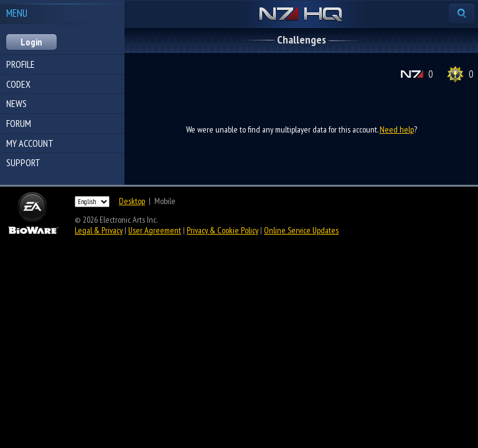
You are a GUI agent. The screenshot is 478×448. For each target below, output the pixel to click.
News (16, 103)
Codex (18, 84)
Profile (21, 64)
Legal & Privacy (99, 230)
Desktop (132, 201)
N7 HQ (301, 15)
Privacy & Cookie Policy (223, 230)
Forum (19, 123)
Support (23, 162)
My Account (30, 143)
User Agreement (155, 230)
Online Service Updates (301, 230)
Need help (397, 129)
